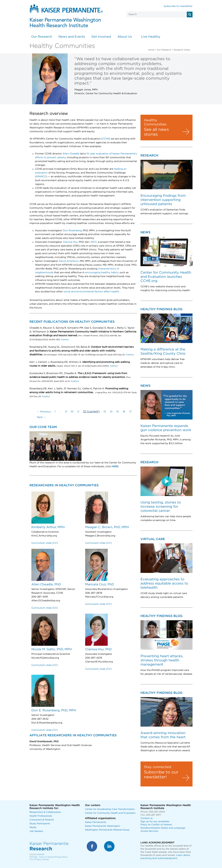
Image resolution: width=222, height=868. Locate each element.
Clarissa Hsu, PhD (98, 649)
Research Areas (182, 50)
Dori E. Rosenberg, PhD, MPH (54, 710)
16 (124, 412)
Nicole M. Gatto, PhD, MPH (52, 649)
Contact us (146, 818)
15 (118, 412)
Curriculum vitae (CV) (45, 543)
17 (130, 412)
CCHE (106, 139)
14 (111, 412)
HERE (115, 467)
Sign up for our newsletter (155, 822)
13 (105, 412)
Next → (41, 417)
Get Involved (101, 37)
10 (72, 412)
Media (33, 827)
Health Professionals (41, 816)
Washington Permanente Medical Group (107, 830)
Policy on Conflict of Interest (156, 825)
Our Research (42, 37)
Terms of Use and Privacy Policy (53, 857)
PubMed (65, 340)
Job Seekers (36, 831)
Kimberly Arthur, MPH (48, 527)
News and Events (72, 37)
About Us (125, 37)
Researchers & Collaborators (45, 812)
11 (78, 412)
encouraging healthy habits (102, 273)
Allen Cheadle (71, 154)
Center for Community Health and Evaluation (110, 813)
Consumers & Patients (42, 820)
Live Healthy (151, 37)
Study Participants (40, 824)
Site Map (33, 857)
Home (151, 50)
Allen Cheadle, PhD (46, 585)
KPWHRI (40, 855)
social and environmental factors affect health (91, 292)
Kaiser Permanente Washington (103, 826)
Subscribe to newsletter (178, 6)
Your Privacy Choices (39, 859)
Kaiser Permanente (96, 822)
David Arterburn (69, 261)
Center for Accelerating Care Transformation (110, 809)
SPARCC (41, 177)
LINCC (93, 242)
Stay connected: (158, 767)
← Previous (44, 412)
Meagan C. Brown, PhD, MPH (107, 527)
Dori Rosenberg (72, 231)
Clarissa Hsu (70, 242)
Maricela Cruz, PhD (100, 585)
